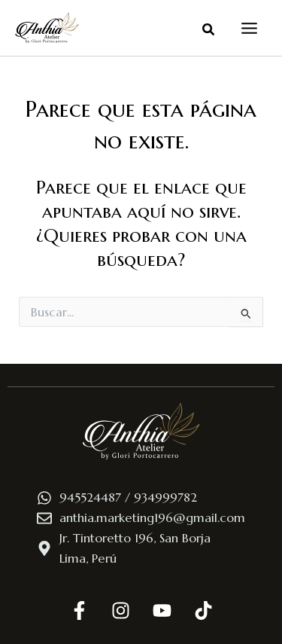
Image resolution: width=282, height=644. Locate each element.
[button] (209, 30)
